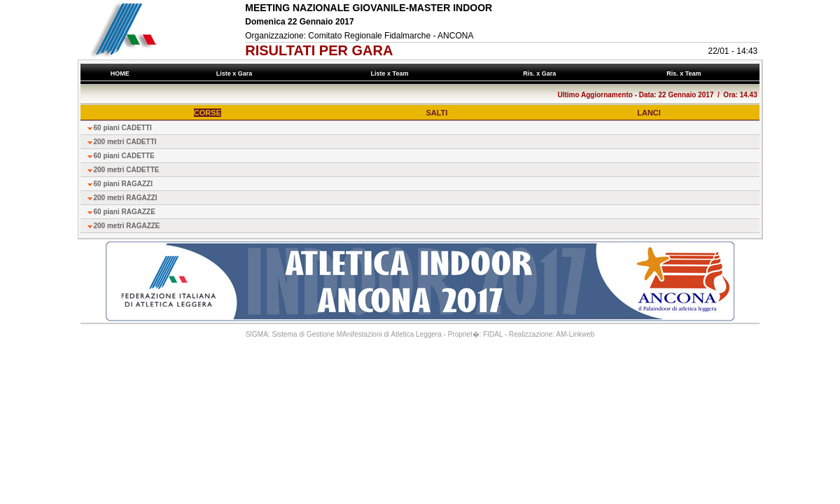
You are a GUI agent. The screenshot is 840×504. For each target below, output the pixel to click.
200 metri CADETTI (125, 142)
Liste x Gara (236, 73)
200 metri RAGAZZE (127, 226)
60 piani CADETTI (123, 128)
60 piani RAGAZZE (125, 212)
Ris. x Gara (541, 73)
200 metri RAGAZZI (126, 198)
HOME (120, 73)
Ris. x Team (686, 73)
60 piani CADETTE (124, 156)
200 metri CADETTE (127, 170)
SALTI (436, 113)
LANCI (649, 113)
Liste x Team (391, 73)
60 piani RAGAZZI (123, 184)
